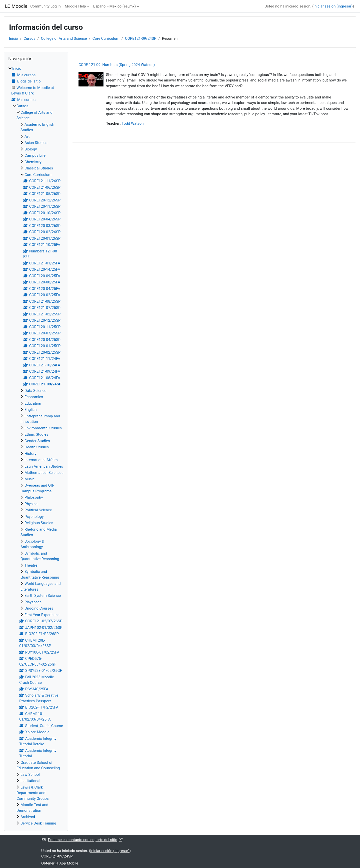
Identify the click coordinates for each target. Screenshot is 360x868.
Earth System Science (43, 596)
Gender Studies (37, 441)
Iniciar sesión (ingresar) (333, 6)
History (30, 454)
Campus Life (35, 155)
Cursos (29, 38)
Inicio (13, 38)
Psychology (34, 517)
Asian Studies (36, 143)
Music (30, 479)
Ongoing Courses (39, 608)
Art (27, 136)
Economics (34, 397)
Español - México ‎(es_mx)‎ (115, 6)
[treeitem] (36, 446)
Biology (31, 149)
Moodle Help (75, 6)
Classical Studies (39, 168)
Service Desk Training (38, 823)
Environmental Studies (43, 428)
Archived (28, 817)
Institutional (30, 781)
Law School (30, 775)
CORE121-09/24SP (141, 38)
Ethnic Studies (36, 434)
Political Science (38, 510)
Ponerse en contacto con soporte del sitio (82, 840)
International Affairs (41, 460)
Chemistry (33, 162)
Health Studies (37, 447)
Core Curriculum (106, 38)
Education (33, 403)
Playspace (33, 602)
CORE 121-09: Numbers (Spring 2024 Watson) (117, 65)
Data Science (35, 391)
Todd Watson (133, 123)
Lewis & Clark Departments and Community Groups (33, 793)
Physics (31, 504)
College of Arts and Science (64, 38)
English (31, 410)
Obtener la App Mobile (60, 863)
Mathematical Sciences (44, 473)
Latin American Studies (44, 466)
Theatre (31, 565)
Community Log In (45, 6)
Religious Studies (39, 523)
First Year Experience (42, 615)
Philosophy (34, 497)
